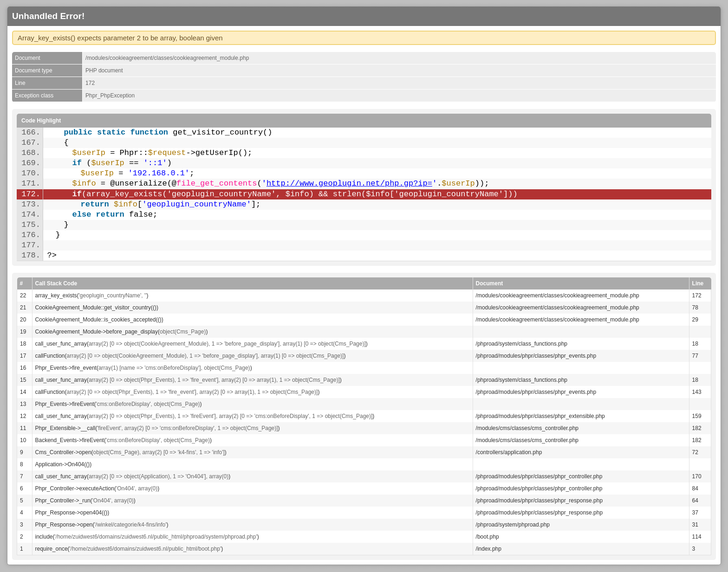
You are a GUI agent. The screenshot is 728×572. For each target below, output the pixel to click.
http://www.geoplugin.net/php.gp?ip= (349, 183)
